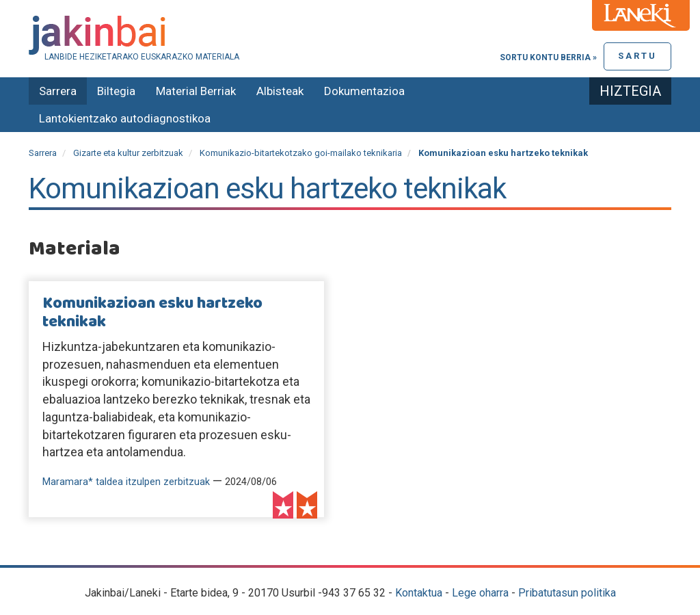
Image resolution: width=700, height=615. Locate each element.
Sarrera (58, 91)
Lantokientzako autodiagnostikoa (125, 118)
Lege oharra (480, 593)
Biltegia (116, 91)
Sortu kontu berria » (548, 57)
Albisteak (280, 91)
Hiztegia (630, 91)
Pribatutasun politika (567, 593)
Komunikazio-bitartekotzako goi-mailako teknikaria (301, 153)
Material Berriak (196, 91)
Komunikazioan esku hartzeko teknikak (152, 313)
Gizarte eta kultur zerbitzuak (128, 153)
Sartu (637, 56)
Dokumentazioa (364, 91)
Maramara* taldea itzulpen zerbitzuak (126, 482)
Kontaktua (419, 593)
